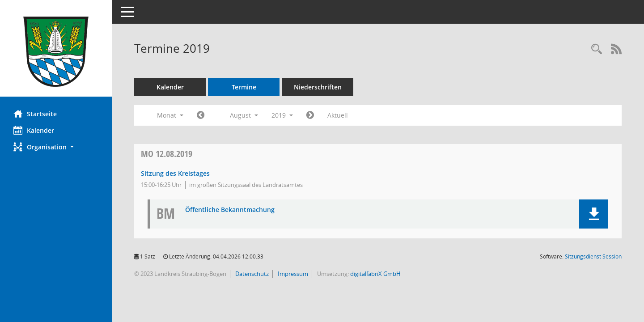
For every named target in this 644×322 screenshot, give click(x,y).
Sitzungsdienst (593, 256)
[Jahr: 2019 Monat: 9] (310, 115)
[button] (56, 147)
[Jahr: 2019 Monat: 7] (201, 115)
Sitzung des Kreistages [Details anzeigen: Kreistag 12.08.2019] (175, 173)
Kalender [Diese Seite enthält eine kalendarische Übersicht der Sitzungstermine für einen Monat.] (34, 130)
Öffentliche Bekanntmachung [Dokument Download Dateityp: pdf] (230, 210)
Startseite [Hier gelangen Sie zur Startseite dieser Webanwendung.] (35, 114)
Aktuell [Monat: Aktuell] (338, 115)
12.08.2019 (167, 154)
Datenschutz (251, 274)
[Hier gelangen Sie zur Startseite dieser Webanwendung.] (56, 52)
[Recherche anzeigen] (597, 49)
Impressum (292, 274)
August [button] (244, 115)
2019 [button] (282, 115)
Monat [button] (170, 115)
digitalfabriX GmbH (375, 274)
